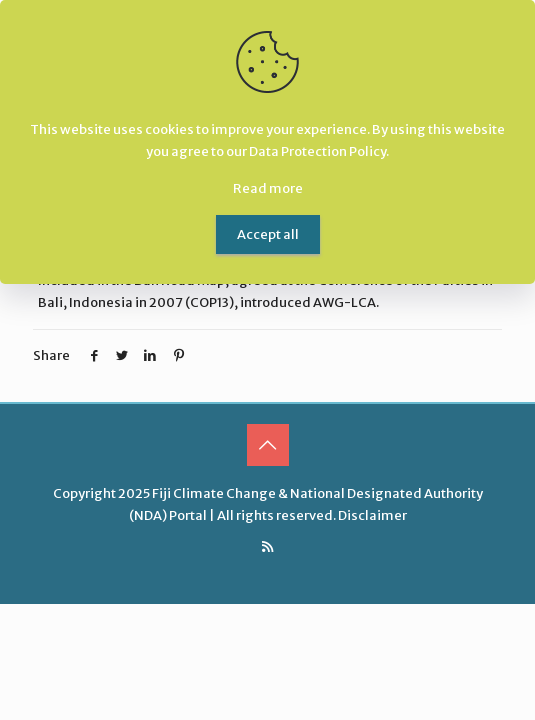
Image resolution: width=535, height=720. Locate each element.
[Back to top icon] (268, 445)
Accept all (268, 234)
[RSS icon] (267, 546)
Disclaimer (372, 515)
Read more (268, 188)
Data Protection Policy (317, 151)
